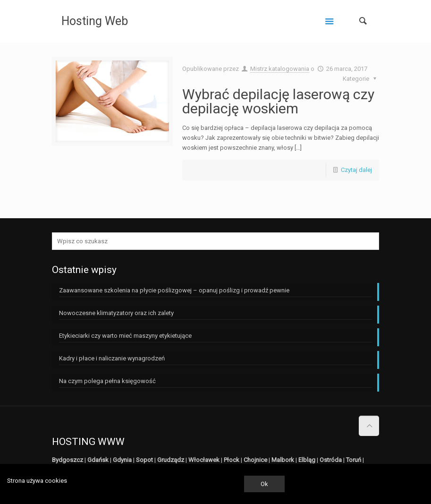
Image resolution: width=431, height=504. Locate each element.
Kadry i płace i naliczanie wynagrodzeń (112, 358)
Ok (264, 484)
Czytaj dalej (356, 170)
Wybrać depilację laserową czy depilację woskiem (278, 101)
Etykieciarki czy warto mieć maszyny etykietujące (125, 336)
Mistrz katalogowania (280, 69)
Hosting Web (95, 21)
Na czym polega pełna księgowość (107, 381)
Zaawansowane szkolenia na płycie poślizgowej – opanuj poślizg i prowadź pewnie (174, 290)
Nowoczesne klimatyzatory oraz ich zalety (116, 313)
